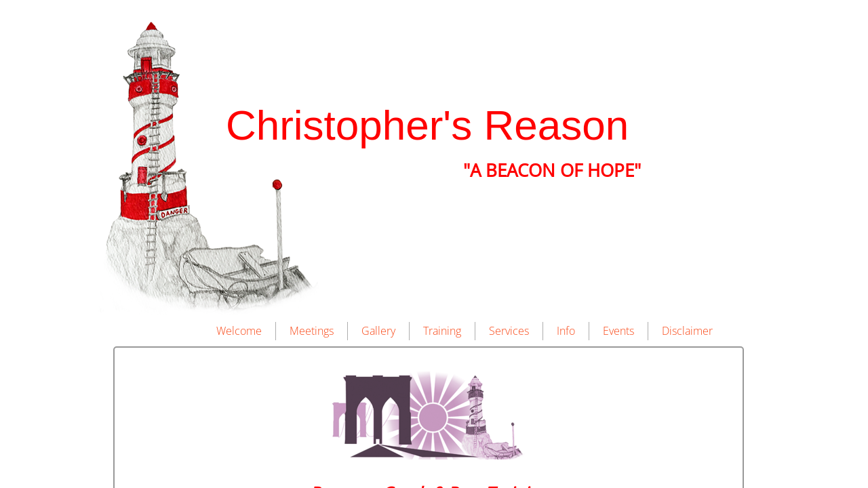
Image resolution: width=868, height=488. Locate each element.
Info (566, 331)
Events (618, 331)
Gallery (378, 331)
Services (509, 331)
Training (442, 331)
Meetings (312, 331)
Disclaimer (687, 331)
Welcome (239, 331)
